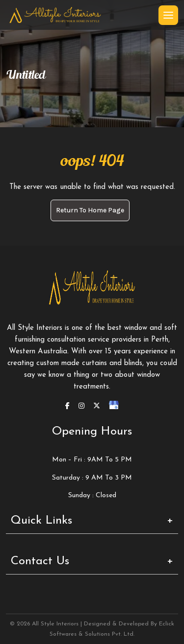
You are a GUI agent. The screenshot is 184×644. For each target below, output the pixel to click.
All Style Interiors (55, 624)
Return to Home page (90, 210)
